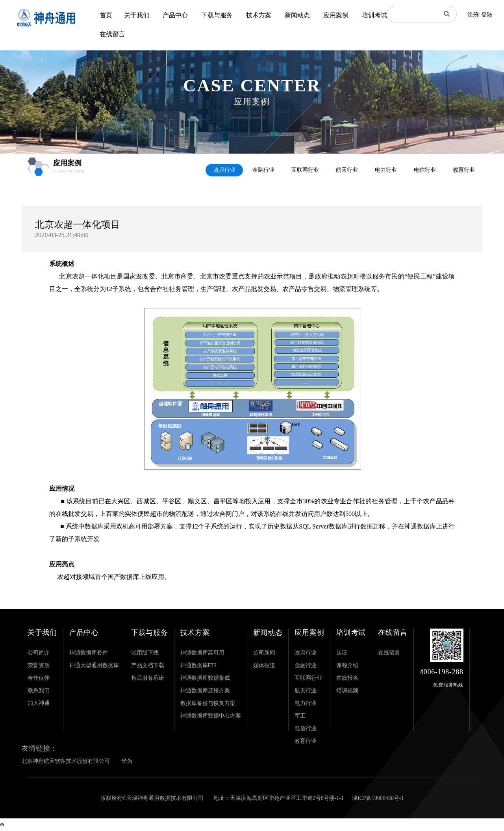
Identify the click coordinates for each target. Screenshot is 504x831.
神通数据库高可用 (202, 653)
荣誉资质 (39, 665)
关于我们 (137, 15)
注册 (473, 15)
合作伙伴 (39, 678)
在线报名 (347, 678)
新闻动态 (297, 15)
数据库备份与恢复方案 (208, 703)
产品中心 (175, 15)
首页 (106, 15)
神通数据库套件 (89, 653)
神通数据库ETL (199, 665)
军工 (300, 716)
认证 (342, 653)
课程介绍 (347, 665)
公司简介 (39, 653)
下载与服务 (217, 15)
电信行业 (425, 170)
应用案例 (336, 15)
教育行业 (464, 170)
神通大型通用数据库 (94, 665)
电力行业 (386, 170)
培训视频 (347, 691)
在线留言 (112, 34)
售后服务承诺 (148, 678)
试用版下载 (145, 653)
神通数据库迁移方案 (205, 691)
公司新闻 (264, 653)
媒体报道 (264, 665)
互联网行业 (305, 170)
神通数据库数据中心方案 (211, 716)
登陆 (487, 15)
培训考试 (374, 15)
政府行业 (224, 170)
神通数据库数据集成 (205, 678)
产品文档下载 (148, 665)
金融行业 (263, 170)
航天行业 (347, 170)
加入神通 (39, 703)
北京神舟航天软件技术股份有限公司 (66, 761)
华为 (127, 761)
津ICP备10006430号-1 (378, 798)
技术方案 (259, 15)
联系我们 (39, 691)
